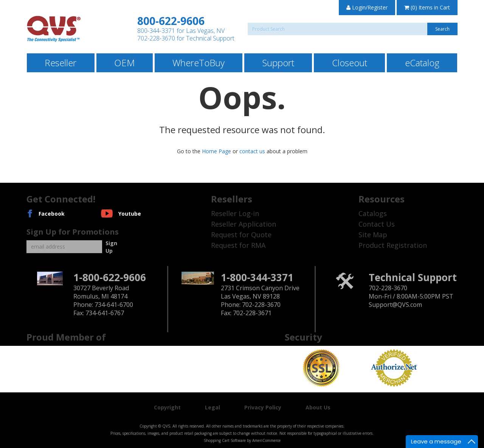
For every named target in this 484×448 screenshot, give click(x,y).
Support (278, 63)
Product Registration (393, 245)
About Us (318, 407)
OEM (124, 63)
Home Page (216, 151)
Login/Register (367, 7)
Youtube (130, 214)
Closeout (350, 63)
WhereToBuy (199, 63)
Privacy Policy (263, 407)
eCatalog (422, 63)
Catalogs (373, 213)
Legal (213, 407)
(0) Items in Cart (427, 7)
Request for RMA (238, 245)
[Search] (353, 29)
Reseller (60, 63)
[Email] (64, 247)
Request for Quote (241, 235)
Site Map (373, 235)
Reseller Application (244, 224)
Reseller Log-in (235, 213)
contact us (252, 151)
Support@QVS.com (395, 305)
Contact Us (377, 224)
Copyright (167, 407)
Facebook (52, 214)
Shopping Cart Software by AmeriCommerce (242, 440)
